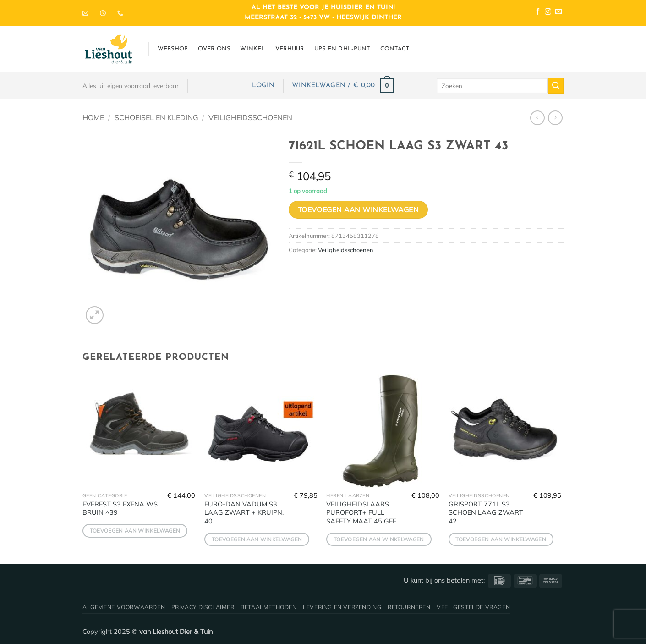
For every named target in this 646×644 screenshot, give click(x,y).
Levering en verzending (342, 607)
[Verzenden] (556, 86)
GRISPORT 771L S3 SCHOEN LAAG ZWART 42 (486, 513)
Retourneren (409, 607)
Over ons (214, 49)
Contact (395, 49)
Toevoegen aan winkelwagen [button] (135, 531)
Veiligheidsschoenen (250, 117)
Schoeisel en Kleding (156, 117)
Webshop (173, 49)
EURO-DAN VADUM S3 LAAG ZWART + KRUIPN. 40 (244, 513)
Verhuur (290, 49)
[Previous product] (555, 118)
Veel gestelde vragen (473, 607)
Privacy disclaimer (203, 607)
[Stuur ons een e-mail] (558, 13)
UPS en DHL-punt (342, 49)
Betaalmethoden (269, 607)
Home (93, 117)
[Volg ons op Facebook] (538, 13)
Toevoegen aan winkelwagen (359, 209)
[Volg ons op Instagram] (548, 13)
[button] (263, 85)
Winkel (253, 49)
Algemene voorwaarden (124, 607)
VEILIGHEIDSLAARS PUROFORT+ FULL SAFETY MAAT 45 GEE (361, 513)
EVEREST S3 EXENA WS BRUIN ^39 (120, 509)
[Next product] (537, 118)
